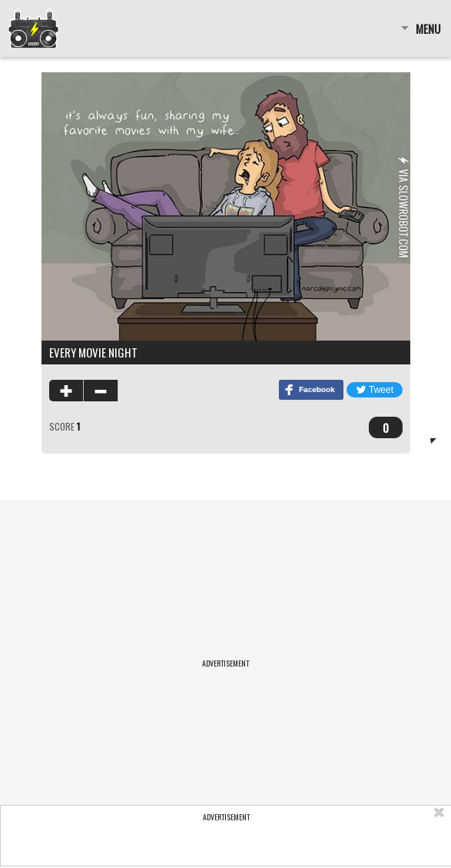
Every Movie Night (93, 352)
